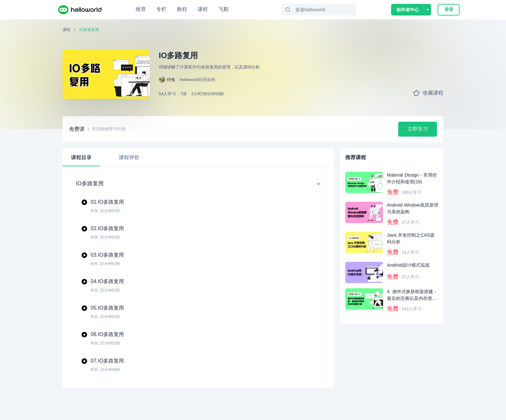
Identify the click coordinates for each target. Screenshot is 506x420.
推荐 (141, 9)
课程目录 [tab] (81, 157)
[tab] (177, 154)
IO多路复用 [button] (198, 184)
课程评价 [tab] (129, 157)
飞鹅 (223, 9)
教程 (182, 9)
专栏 (161, 9)
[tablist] (198, 157)
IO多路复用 (89, 30)
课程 (203, 9)
